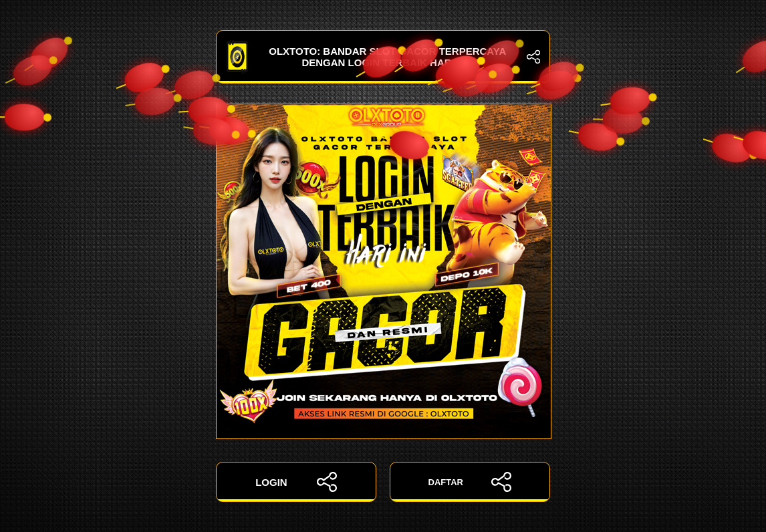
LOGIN (296, 482)
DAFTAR (470, 482)
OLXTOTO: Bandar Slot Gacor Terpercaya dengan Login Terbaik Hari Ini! (383, 57)
